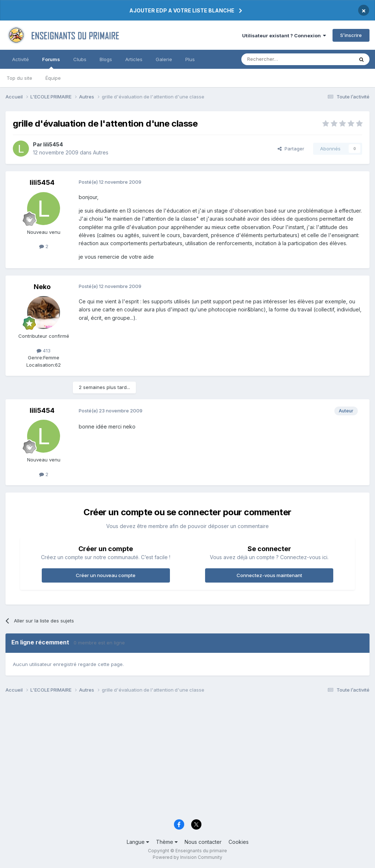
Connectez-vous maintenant (269, 575)
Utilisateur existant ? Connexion (284, 35)
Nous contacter (203, 842)
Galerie (164, 59)
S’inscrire (351, 35)
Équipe (53, 78)
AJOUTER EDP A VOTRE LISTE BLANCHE (182, 10)
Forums (51, 63)
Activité (21, 59)
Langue (138, 842)
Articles (134, 59)
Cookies (239, 842)
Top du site (19, 78)
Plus (190, 59)
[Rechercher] (281, 59)
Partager (291, 149)
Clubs (80, 59)
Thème (167, 842)
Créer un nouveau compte (106, 575)
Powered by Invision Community (187, 857)
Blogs (106, 59)
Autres (101, 152)
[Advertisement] (187, 758)
